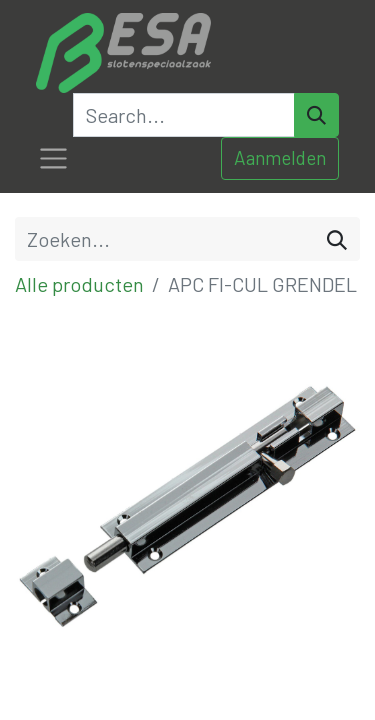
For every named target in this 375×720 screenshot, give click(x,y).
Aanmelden (280, 157)
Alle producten (79, 284)
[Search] (316, 115)
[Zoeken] (337, 239)
